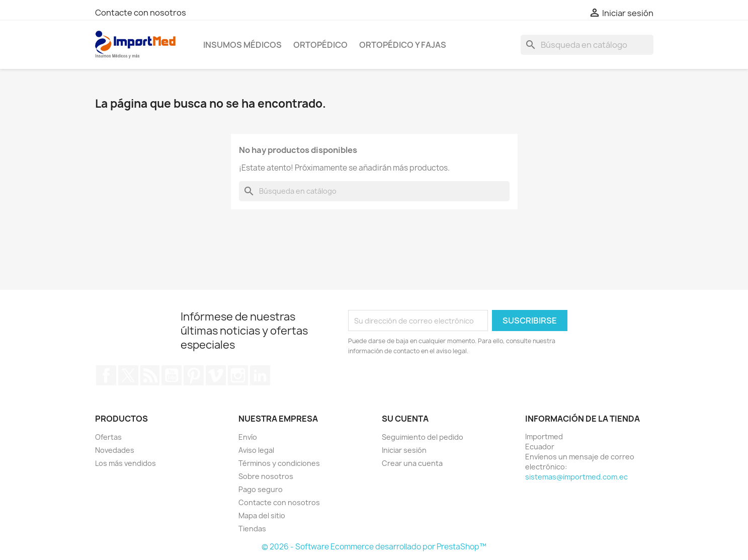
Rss (150, 375)
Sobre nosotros (266, 476)
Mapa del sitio (262, 515)
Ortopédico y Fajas (403, 45)
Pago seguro (261, 489)
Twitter (128, 375)
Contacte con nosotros (141, 13)
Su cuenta (405, 419)
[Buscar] (587, 45)
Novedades (115, 450)
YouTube (172, 375)
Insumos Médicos (242, 45)
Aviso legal (256, 450)
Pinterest (194, 375)
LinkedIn (260, 375)
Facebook (106, 375)
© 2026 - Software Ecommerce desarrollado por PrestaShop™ (374, 547)
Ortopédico (320, 45)
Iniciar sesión (404, 450)
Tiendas (252, 529)
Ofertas (108, 437)
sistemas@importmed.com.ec (576, 477)
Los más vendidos (126, 463)
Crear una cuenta (412, 463)
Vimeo (216, 375)
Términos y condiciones (279, 463)
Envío (248, 437)
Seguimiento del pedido (423, 437)
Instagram (238, 375)
